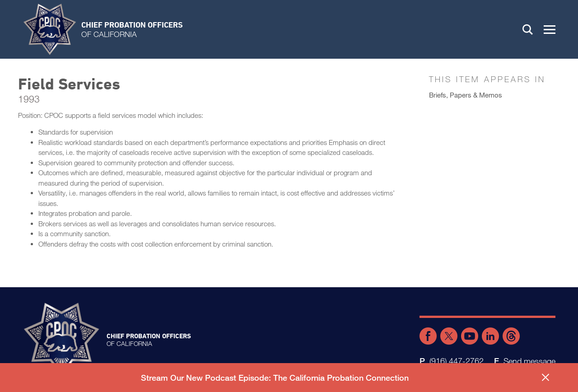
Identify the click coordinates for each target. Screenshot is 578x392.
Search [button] (528, 29)
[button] (550, 29)
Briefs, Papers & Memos (466, 95)
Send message (529, 361)
